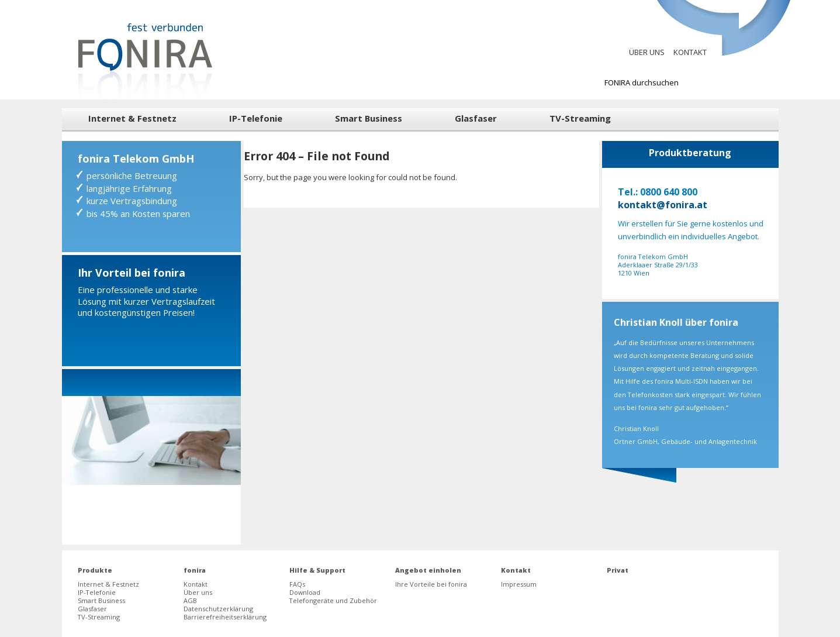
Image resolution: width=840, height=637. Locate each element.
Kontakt (690, 52)
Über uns (647, 52)
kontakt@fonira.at (663, 205)
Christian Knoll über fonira (676, 322)
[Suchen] (776, 82)
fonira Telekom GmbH (136, 159)
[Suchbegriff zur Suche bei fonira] (684, 82)
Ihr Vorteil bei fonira (132, 273)
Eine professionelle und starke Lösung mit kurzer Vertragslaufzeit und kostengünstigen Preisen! (146, 301)
